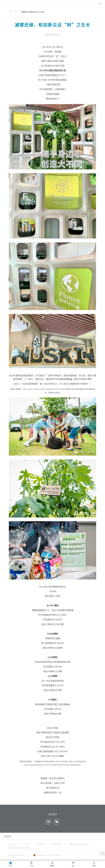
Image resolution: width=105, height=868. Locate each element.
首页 (10, 12)
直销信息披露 (56, 844)
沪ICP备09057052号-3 (17, 855)
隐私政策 (40, 844)
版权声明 (26, 844)
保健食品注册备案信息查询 (79, 844)
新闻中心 (17, 12)
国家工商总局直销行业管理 (19, 848)
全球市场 (7, 837)
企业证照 (12, 844)
